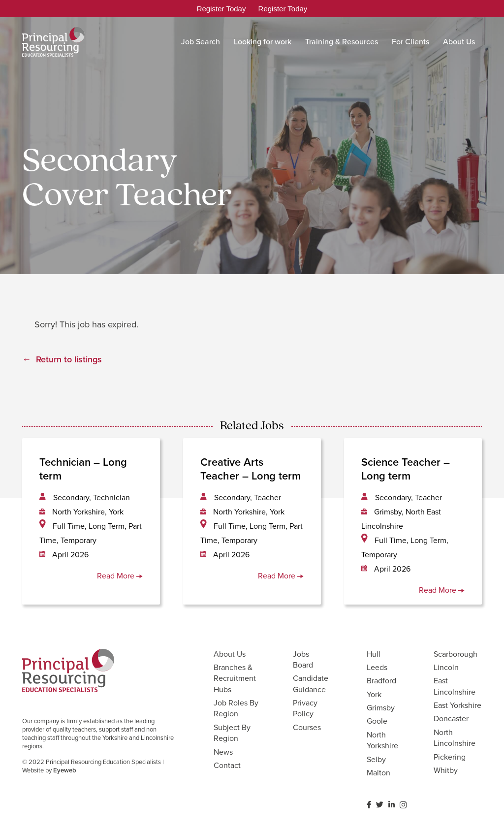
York (374, 694)
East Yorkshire (457, 705)
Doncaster (451, 719)
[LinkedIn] (392, 805)
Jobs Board (303, 659)
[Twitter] (380, 805)
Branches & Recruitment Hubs (235, 678)
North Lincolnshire (455, 738)
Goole (377, 721)
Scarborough (456, 654)
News (223, 752)
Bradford (381, 681)
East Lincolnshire (455, 686)
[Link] (53, 42)
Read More (120, 576)
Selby (376, 759)
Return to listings (69, 359)
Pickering (450, 757)
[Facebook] (369, 805)
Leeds (377, 667)
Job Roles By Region (236, 708)
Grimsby (381, 708)
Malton (378, 773)
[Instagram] (403, 805)
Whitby (446, 770)
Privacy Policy (305, 708)
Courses (307, 727)
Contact (227, 765)
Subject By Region (232, 733)
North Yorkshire (382, 740)
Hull (374, 654)
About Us (230, 654)
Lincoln (446, 667)
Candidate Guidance (311, 684)
